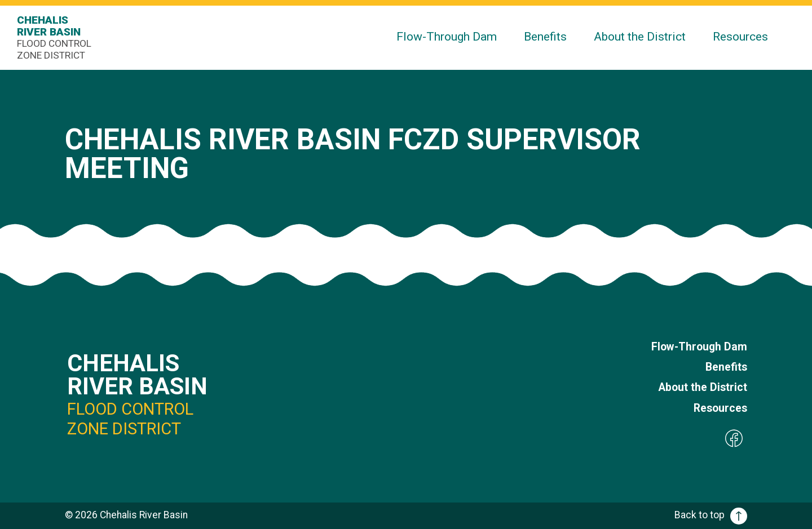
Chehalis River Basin (56, 37)
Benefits (545, 36)
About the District (640, 36)
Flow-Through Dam (447, 36)
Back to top (711, 515)
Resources (740, 36)
